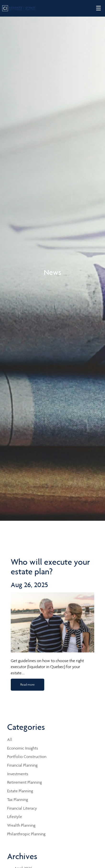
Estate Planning (20, 791)
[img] (52, 260)
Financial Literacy (22, 808)
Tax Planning (18, 800)
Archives (22, 856)
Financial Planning (22, 765)
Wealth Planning (21, 825)
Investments (18, 774)
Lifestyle (15, 817)
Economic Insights (23, 748)
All (10, 739)
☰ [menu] (98, 8)
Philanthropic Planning (26, 834)
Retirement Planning (25, 782)
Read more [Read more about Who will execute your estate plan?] (28, 685)
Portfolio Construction (27, 756)
